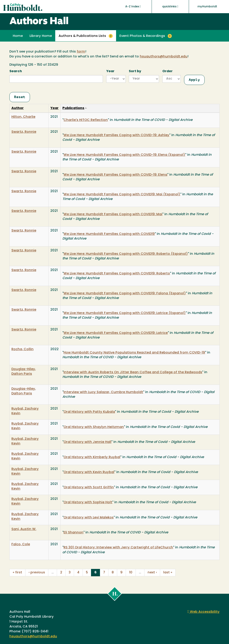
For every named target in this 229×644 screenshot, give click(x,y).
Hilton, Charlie (23, 117)
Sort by (135, 71)
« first (17, 573)
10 (131, 573)
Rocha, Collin (22, 349)
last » (168, 573)
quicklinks (170, 6)
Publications (75, 108)
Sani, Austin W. (24, 529)
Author (18, 108)
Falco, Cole (21, 544)
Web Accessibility (204, 612)
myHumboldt (207, 7)
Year (110, 71)
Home (18, 36)
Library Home (41, 36)
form (81, 52)
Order (168, 71)
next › (152, 573)
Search (16, 71)
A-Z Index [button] (133, 6)
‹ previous (37, 573)
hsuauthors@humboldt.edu (164, 57)
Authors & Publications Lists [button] (82, 36)
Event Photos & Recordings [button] (142, 36)
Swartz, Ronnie (24, 132)
